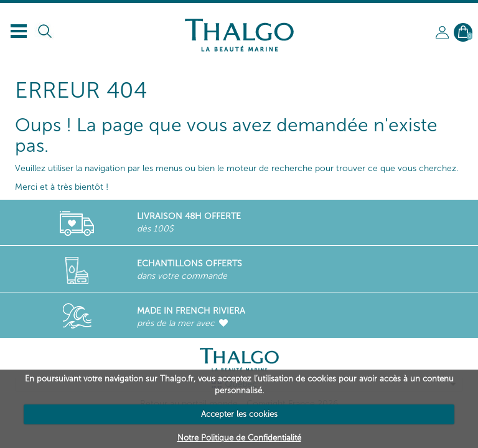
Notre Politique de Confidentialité (239, 438)
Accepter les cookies (239, 414)
